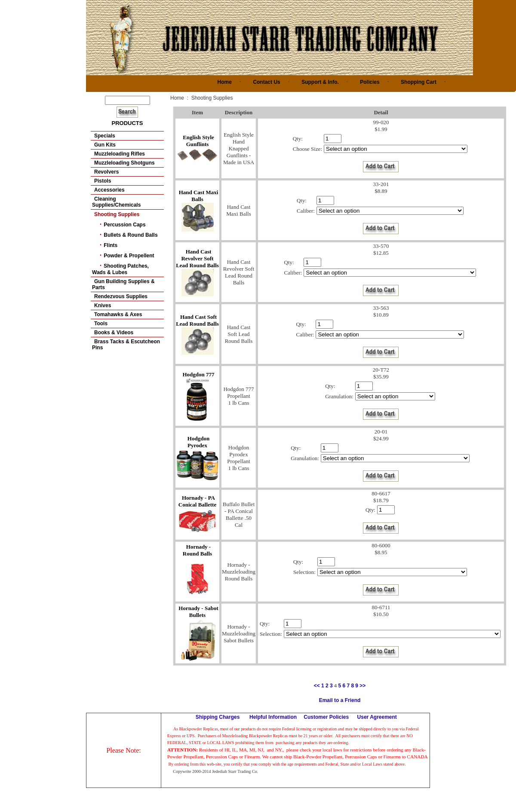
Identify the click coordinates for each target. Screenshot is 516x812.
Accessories (109, 190)
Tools (101, 324)
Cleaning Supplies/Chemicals (116, 202)
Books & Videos (114, 333)
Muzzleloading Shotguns (124, 163)
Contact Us (266, 82)
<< (317, 686)
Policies (370, 82)
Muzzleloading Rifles (120, 154)
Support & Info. (320, 82)
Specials (105, 136)
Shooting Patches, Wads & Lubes (120, 269)
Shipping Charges (218, 717)
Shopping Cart (419, 82)
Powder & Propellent (129, 256)
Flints (111, 245)
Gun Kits (105, 145)
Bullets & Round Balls (131, 235)
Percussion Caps (124, 225)
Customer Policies (326, 717)
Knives (103, 305)
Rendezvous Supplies (121, 296)
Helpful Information (273, 717)
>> (362, 686)
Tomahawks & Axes (118, 314)
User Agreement (377, 717)
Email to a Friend (340, 700)
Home (225, 82)
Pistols (103, 181)
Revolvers (106, 172)
